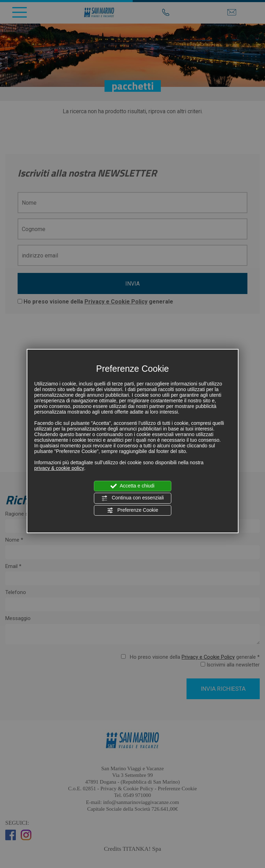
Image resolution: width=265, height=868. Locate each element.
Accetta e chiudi (132, 486)
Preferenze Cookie (133, 510)
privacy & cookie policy (59, 468)
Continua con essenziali (133, 498)
